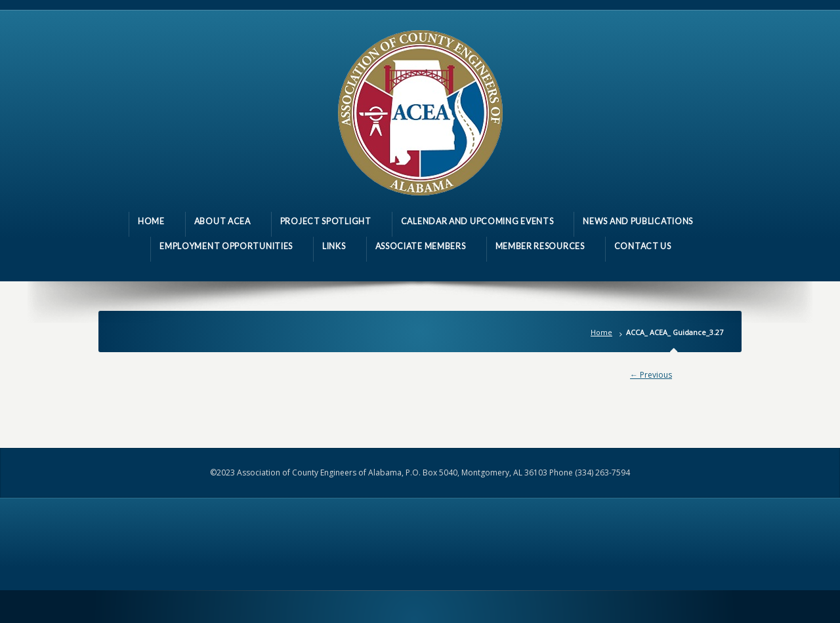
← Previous (651, 375)
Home (601, 332)
